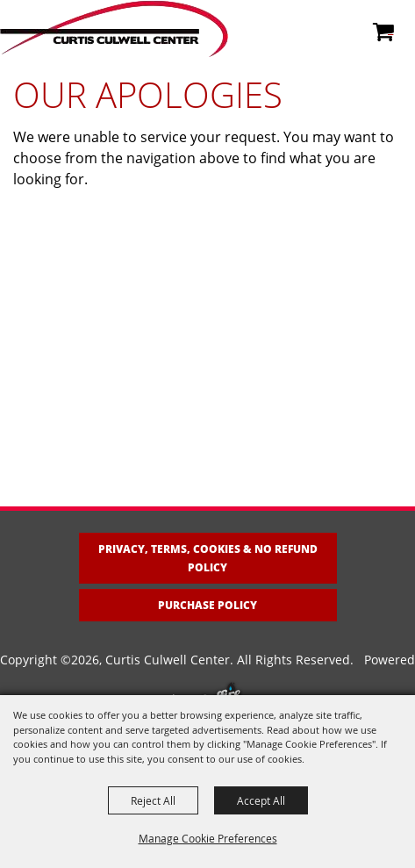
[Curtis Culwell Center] (114, 29)
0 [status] (390, 29)
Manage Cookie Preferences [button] (208, 838)
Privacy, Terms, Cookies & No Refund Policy (208, 558)
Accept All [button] (261, 800)
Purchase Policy (207, 605)
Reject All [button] (153, 800)
